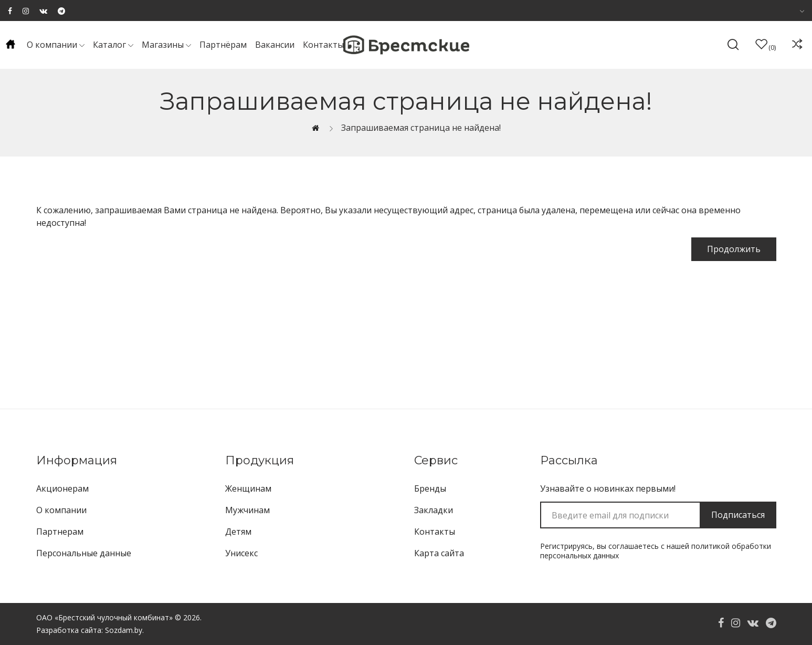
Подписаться (738, 515)
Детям (238, 532)
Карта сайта (439, 553)
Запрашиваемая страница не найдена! (421, 128)
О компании (61, 510)
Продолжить (734, 249)
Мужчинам (247, 510)
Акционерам (62, 488)
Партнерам (60, 532)
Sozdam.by (124, 630)
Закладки (434, 510)
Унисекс (241, 553)
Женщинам (248, 488)
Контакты (435, 532)
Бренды (430, 488)
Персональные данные (84, 553)
